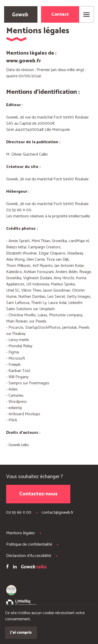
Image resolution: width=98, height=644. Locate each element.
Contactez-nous (38, 494)
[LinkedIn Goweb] (15, 567)
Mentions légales (21, 533)
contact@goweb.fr (57, 513)
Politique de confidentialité (29, 545)
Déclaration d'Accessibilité (29, 556)
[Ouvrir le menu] (86, 14)
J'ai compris (21, 633)
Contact (60, 14)
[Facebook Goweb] (7, 567)
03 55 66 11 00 (19, 513)
